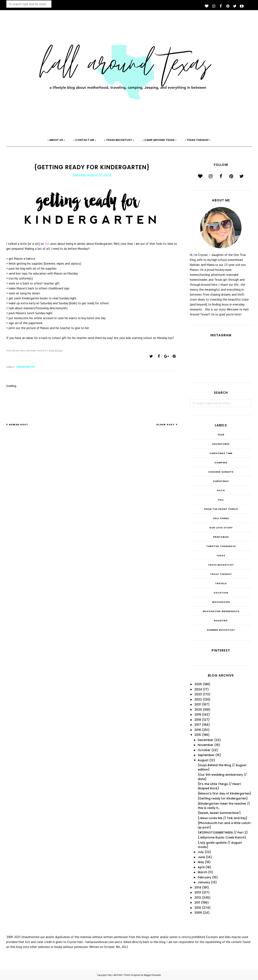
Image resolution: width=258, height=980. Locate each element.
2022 (198, 699)
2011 (197, 903)
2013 (198, 892)
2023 (198, 694)
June (201, 857)
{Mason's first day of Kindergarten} (224, 793)
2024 (198, 689)
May (201, 862)
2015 (198, 735)
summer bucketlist (221, 630)
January (204, 882)
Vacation (221, 593)
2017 (198, 725)
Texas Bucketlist (221, 565)
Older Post (166, 425)
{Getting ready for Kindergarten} (223, 798)
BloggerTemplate (152, 975)
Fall (221, 500)
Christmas (221, 481)
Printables (221, 537)
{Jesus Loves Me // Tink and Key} (222, 818)
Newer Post (19, 425)
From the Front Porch (221, 509)
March (202, 872)
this (48, 244)
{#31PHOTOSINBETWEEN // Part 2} (223, 833)
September (206, 755)
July (201, 852)
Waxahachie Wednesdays (221, 611)
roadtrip (221, 621)
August (203, 760)
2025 (221, 435)
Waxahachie (221, 602)
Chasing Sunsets (221, 472)
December (206, 740)
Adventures (221, 444)
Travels (221, 583)
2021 (198, 704)
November (206, 745)
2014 (198, 887)
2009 (198, 913)
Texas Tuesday (221, 574)
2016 (198, 730)
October (204, 750)
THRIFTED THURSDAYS (221, 546)
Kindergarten (25, 367)
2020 (198, 710)
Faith (221, 490)
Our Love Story (221, 528)
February (204, 877)
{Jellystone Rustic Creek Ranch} (222, 837)
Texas (221, 555)
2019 (198, 715)
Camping (221, 463)
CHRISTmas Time (221, 453)
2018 (198, 720)
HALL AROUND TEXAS (119, 975)
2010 (198, 908)
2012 (198, 898)
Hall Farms (221, 518)
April (201, 867)
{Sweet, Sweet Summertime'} (219, 813)
